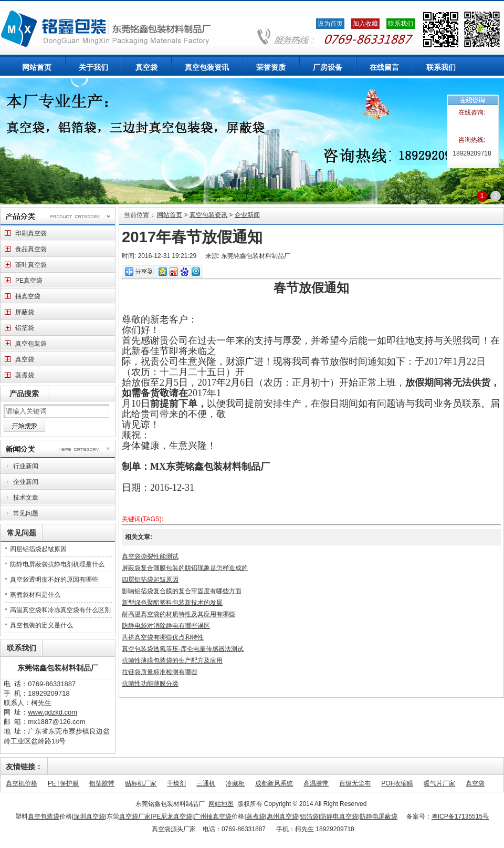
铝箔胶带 (102, 783)
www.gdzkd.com (52, 712)
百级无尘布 (355, 783)
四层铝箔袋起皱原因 (38, 549)
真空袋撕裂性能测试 (150, 556)
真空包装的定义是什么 (41, 625)
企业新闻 (247, 215)
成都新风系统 (274, 783)
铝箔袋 (310, 816)
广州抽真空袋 (213, 816)
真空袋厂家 (135, 816)
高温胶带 (316, 783)
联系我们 (401, 24)
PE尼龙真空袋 (172, 816)
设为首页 (330, 24)
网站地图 (221, 804)
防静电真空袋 (340, 816)
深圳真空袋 (89, 816)
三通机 (206, 783)
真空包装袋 (44, 816)
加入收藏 (365, 24)
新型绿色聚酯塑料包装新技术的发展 (172, 603)
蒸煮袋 (256, 816)
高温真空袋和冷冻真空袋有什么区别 (60, 610)
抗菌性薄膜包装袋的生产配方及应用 (172, 660)
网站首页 (170, 215)
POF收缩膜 (397, 783)
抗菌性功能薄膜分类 (150, 684)
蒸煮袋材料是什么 (35, 595)
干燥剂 (176, 783)
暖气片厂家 (439, 783)
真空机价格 (22, 783)
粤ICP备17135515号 (460, 816)
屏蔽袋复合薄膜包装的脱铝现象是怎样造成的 (185, 568)
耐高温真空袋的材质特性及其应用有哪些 (178, 614)
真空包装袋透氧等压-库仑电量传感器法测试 (183, 649)
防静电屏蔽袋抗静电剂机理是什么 (57, 564)
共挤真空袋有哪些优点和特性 (163, 637)
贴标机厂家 (141, 783)
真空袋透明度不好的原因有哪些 (54, 580)
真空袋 (475, 783)
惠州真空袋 (282, 816)
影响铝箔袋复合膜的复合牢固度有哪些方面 (182, 591)
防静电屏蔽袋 (379, 816)
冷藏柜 (235, 783)
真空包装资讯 (208, 215)
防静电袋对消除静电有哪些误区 (166, 626)
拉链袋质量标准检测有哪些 (160, 672)
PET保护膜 (63, 783)
